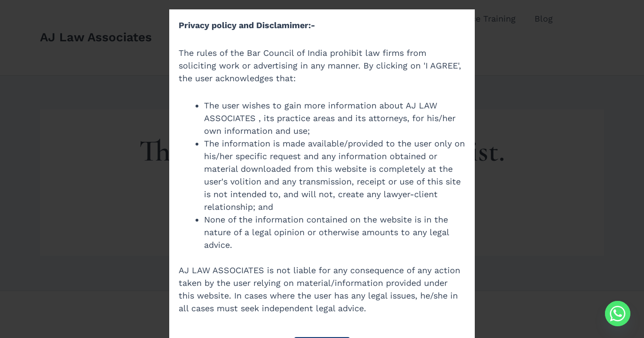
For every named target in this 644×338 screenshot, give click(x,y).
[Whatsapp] (618, 314)
